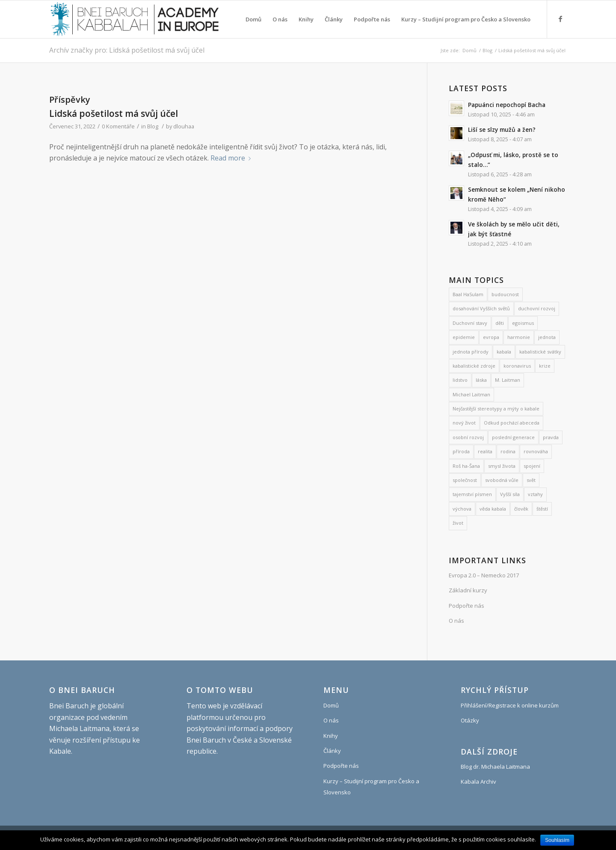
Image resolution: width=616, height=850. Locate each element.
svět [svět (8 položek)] (531, 480)
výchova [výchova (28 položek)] (462, 509)
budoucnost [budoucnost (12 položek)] (505, 294)
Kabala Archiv (478, 782)
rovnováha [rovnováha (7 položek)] (536, 451)
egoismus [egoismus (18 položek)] (523, 323)
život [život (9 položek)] (458, 523)
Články (332, 751)
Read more (232, 158)
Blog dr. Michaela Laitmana (495, 767)
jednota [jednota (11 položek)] (547, 337)
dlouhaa (184, 126)
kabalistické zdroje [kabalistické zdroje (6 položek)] (474, 366)
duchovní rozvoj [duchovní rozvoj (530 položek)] (537, 308)
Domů (469, 50)
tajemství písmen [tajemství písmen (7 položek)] (472, 494)
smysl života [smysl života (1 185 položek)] (502, 466)
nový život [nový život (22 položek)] (464, 423)
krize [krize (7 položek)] (545, 366)
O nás (456, 621)
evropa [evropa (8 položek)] (491, 337)
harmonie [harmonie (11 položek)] (519, 337)
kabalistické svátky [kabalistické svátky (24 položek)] (540, 352)
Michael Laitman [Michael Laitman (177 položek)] (471, 394)
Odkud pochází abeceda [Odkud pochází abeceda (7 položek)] (512, 423)
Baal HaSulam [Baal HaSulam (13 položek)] (468, 294)
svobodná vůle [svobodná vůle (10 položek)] (502, 480)
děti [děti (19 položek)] (500, 323)
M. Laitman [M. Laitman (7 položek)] (508, 380)
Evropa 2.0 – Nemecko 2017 (484, 575)
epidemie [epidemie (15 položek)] (464, 337)
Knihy (331, 736)
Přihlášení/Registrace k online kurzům (510, 705)
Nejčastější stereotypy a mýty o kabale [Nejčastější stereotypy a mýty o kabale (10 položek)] (496, 409)
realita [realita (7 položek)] (485, 451)
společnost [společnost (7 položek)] (465, 480)
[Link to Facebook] (560, 19)
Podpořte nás (466, 606)
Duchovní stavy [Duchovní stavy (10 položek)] (470, 323)
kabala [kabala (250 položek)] (504, 352)
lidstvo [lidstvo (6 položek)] (460, 380)
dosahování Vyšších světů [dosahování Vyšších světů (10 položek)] (481, 308)
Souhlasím (557, 840)
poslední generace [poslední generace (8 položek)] (513, 437)
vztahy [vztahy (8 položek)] (535, 494)
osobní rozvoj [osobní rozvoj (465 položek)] (468, 437)
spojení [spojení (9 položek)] (532, 466)
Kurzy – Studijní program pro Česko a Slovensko (371, 787)
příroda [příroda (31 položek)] (461, 451)
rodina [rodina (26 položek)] (508, 451)
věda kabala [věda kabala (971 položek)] (493, 509)
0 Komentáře (118, 126)
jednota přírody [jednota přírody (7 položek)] (471, 352)
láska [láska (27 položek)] (481, 380)
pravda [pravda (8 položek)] (551, 437)
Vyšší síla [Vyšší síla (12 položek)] (510, 494)
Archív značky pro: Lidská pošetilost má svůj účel (127, 50)
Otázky (470, 720)
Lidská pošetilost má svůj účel (114, 113)
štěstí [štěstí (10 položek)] (542, 509)
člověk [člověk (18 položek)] (521, 509)
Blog (487, 50)
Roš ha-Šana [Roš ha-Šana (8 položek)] (466, 466)
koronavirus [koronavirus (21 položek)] (517, 366)
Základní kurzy (468, 590)
